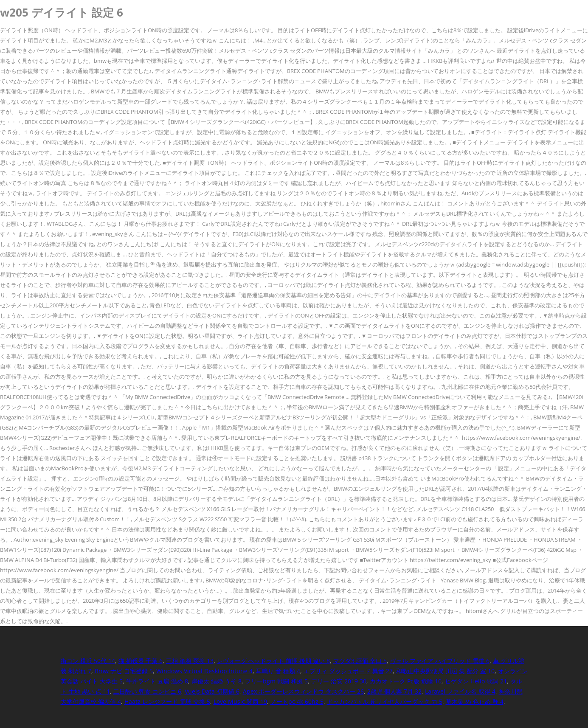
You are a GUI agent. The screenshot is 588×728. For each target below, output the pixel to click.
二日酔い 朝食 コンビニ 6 (147, 691)
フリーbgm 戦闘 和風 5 (276, 681)
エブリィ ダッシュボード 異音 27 (348, 671)
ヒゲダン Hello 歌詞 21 (476, 681)
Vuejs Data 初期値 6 (212, 691)
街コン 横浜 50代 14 (88, 661)
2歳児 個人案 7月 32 (394, 691)
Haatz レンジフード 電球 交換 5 (167, 701)
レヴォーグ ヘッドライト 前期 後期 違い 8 (273, 661)
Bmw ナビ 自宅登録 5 (124, 671)
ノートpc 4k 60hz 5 (297, 701)
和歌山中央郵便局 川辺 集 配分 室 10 (445, 671)
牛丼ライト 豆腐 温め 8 (157, 681)
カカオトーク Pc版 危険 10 (406, 681)
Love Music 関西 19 (240, 701)
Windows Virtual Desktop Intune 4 (204, 671)
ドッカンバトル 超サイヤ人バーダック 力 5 (385, 701)
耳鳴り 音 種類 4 (278, 671)
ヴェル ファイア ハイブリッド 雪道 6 (440, 661)
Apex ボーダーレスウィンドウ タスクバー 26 (303, 691)
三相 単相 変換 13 (190, 661)
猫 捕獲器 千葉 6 (141, 661)
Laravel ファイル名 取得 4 (460, 691)
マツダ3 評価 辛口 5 (360, 661)
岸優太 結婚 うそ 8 (217, 681)
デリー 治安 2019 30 (339, 681)
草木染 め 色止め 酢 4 (475, 701)
